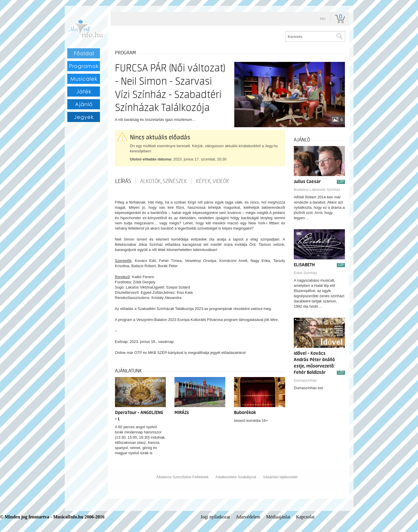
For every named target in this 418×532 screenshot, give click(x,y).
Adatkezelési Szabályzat (236, 477)
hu (323, 19)
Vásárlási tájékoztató (280, 477)
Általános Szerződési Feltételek (182, 477)
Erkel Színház (305, 273)
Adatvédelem (248, 517)
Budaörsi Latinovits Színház (317, 190)
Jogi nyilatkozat (215, 517)
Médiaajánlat (278, 517)
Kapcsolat (305, 517)
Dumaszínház (305, 380)
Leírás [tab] (123, 181)
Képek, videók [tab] (212, 181)
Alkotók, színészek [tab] (164, 181)
